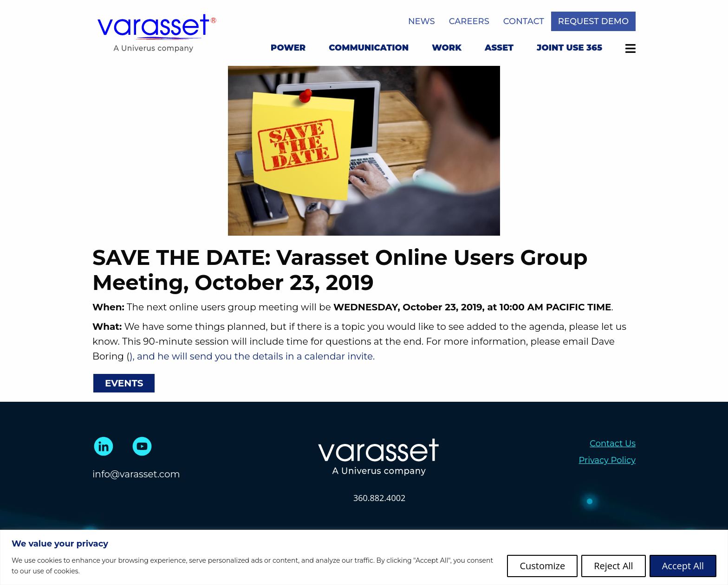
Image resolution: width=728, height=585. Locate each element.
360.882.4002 (379, 498)
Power (288, 48)
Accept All (683, 566)
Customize (542, 566)
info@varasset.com (136, 474)
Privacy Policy (607, 460)
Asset (499, 48)
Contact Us (613, 444)
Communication (369, 48)
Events (124, 383)
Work (447, 48)
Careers (469, 21)
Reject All (614, 566)
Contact (524, 21)
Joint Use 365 (569, 48)
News (422, 21)
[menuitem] (288, 50)
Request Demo (593, 21)
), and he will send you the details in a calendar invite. (252, 356)
